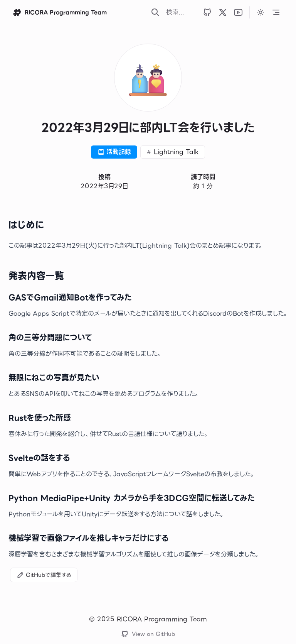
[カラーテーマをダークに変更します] (261, 12)
